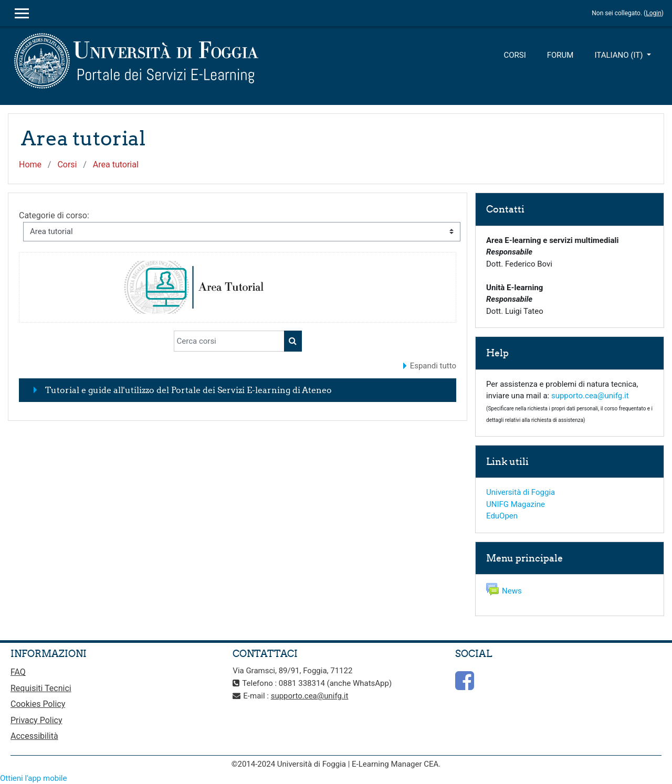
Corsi (514, 55)
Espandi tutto (433, 366)
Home (30, 165)
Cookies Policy (38, 704)
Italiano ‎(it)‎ (619, 55)
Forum (560, 55)
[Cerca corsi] (229, 341)
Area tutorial (116, 165)
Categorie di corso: (54, 215)
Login (654, 13)
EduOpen (502, 516)
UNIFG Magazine (516, 504)
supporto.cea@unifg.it (590, 396)
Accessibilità (34, 736)
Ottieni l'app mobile (33, 778)
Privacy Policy (36, 720)
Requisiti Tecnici (41, 688)
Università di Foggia (521, 492)
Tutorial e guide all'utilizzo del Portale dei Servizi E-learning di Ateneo (188, 390)
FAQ (18, 672)
